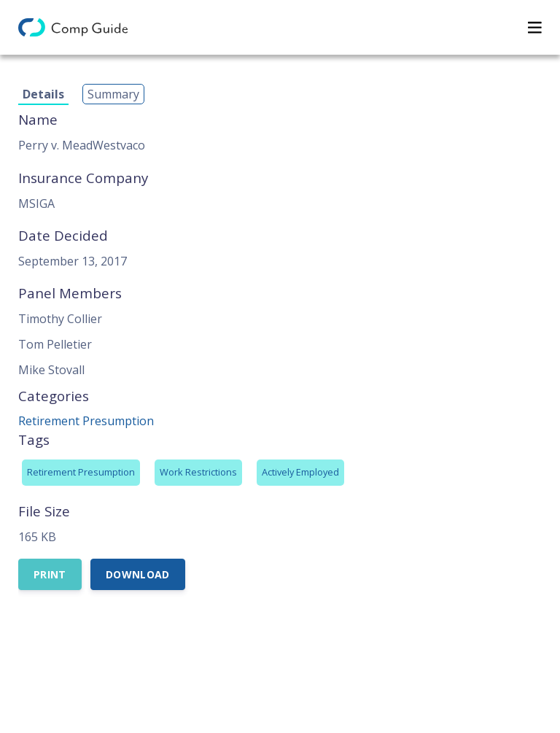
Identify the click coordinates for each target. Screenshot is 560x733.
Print (50, 574)
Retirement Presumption (86, 421)
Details (43, 94)
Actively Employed (300, 472)
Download (138, 574)
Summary (113, 94)
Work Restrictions (198, 472)
